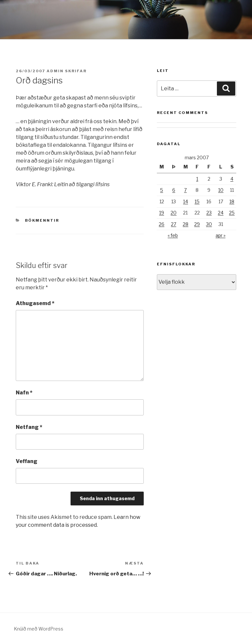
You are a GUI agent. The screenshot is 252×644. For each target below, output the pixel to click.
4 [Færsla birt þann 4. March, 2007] (232, 179)
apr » (220, 235)
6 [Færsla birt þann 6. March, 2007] (174, 190)
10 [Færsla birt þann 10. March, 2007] (221, 190)
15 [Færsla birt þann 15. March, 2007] (197, 201)
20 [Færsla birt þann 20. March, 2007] (174, 213)
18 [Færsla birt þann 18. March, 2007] (232, 201)
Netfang (29, 427)
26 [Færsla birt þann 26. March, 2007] (162, 224)
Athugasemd (35, 303)
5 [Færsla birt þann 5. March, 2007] (162, 190)
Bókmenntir (42, 220)
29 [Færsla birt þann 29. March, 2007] (197, 224)
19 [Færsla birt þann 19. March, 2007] (162, 213)
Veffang (27, 461)
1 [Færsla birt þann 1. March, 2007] (197, 179)
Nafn (24, 393)
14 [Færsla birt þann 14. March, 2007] (186, 201)
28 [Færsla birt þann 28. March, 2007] (186, 224)
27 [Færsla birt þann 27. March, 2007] (174, 224)
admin (55, 71)
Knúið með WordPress (39, 629)
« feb (173, 235)
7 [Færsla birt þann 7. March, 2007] (185, 190)
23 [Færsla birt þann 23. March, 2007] (209, 213)
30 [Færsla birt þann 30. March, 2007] (209, 224)
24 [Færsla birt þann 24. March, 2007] (221, 213)
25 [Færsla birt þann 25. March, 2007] (232, 213)
